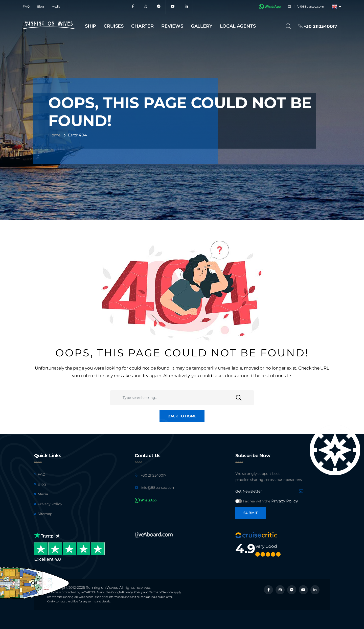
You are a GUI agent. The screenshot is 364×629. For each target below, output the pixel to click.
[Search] (290, 26)
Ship (90, 26)
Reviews (172, 26)
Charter (142, 26)
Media (56, 6)
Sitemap (45, 514)
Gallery (202, 26)
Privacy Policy (50, 504)
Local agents (238, 26)
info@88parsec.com (309, 6)
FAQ (26, 6)
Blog (41, 6)
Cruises (114, 26)
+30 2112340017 (154, 475)
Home (54, 135)
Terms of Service (161, 592)
